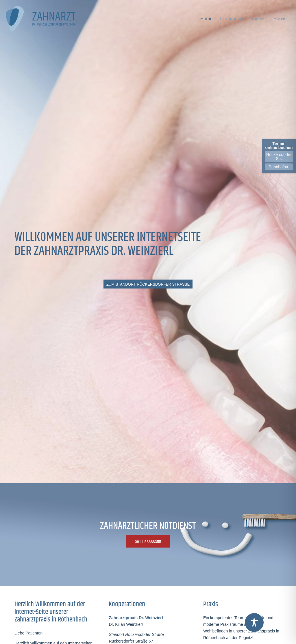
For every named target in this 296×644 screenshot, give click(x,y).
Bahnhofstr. (279, 167)
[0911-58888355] (148, 541)
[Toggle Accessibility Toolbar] (254, 622)
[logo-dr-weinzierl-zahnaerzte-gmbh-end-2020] (43, 19)
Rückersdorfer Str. (279, 157)
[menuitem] (207, 19)
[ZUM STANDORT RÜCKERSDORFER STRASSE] (148, 284)
